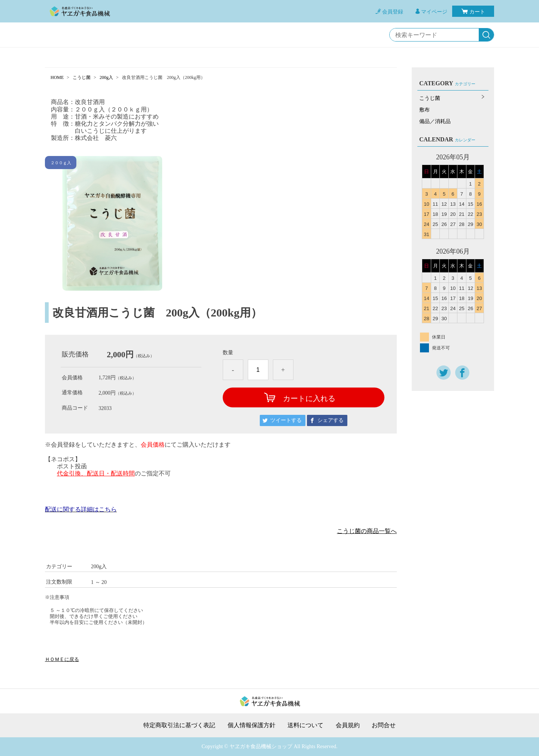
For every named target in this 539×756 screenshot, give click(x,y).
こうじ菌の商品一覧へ (367, 531)
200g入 (106, 77)
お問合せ (384, 725)
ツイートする (286, 420)
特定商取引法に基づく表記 (179, 725)
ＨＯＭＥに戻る (62, 659)
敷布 (424, 110)
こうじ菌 (82, 77)
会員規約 (348, 725)
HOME (57, 77)
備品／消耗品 (435, 121)
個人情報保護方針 (252, 725)
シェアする (331, 420)
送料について (305, 725)
